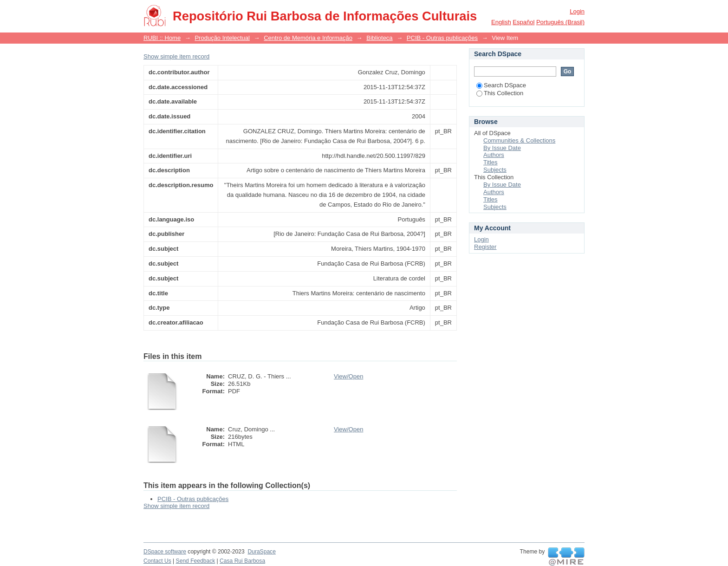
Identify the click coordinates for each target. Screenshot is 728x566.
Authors (494, 155)
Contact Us (157, 561)
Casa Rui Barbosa (242, 561)
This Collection (500, 93)
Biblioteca (379, 38)
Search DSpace (501, 85)
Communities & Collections (519, 140)
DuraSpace (261, 552)
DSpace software (165, 552)
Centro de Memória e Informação (308, 38)
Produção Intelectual (222, 38)
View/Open (348, 376)
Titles (491, 162)
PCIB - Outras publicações (442, 38)
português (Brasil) (560, 22)
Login (577, 11)
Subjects (495, 170)
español (523, 22)
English (501, 22)
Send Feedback (196, 561)
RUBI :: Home (162, 38)
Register (485, 247)
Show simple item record (176, 56)
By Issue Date (502, 148)
